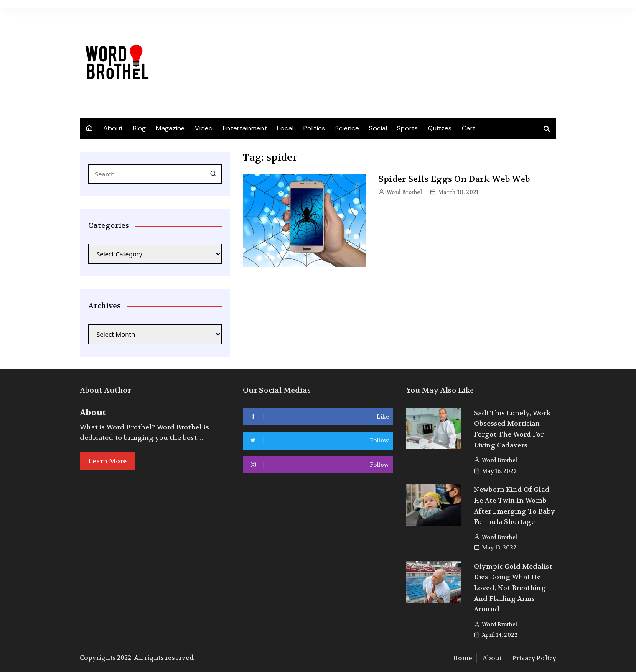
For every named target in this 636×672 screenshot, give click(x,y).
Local (285, 128)
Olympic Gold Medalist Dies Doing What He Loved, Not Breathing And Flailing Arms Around (513, 588)
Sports (407, 128)
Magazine (170, 128)
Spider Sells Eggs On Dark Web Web (454, 179)
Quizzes (440, 128)
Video (204, 128)
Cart (469, 128)
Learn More (107, 461)
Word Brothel (404, 192)
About (113, 128)
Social (378, 128)
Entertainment (245, 128)
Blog (139, 128)
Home (463, 658)
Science (347, 128)
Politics (314, 128)
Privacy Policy (534, 658)
